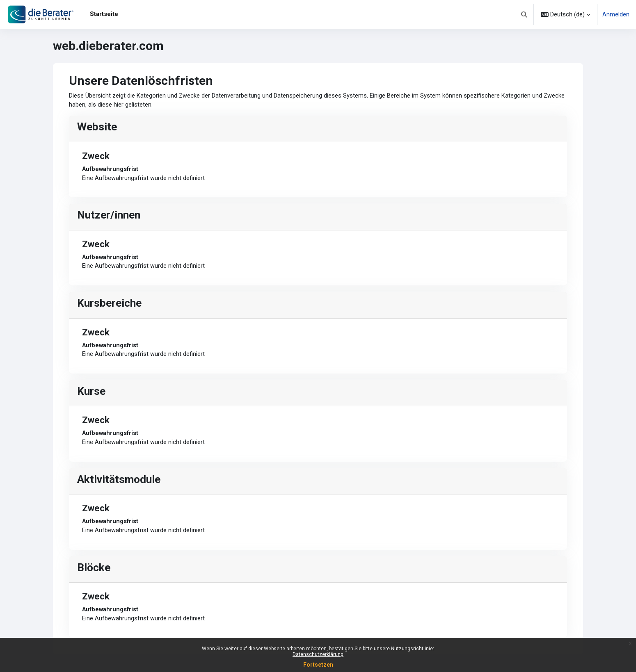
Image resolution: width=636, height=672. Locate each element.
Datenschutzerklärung (318, 654)
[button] (525, 14)
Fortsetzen (318, 665)
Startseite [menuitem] (104, 14)
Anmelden (616, 14)
